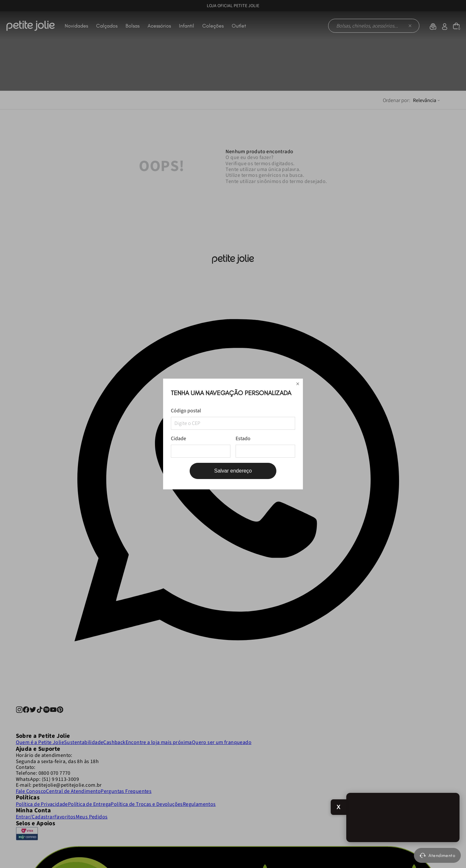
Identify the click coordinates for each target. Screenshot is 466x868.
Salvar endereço (233, 471)
